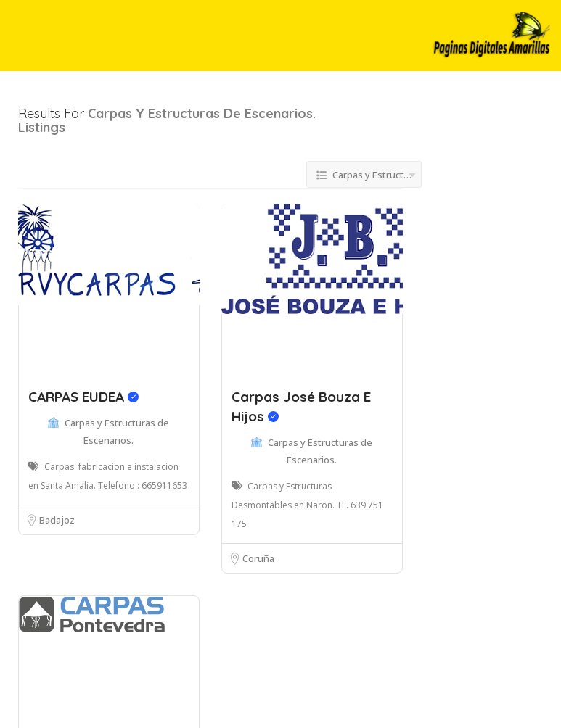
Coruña (258, 558)
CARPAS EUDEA (83, 397)
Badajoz (57, 520)
